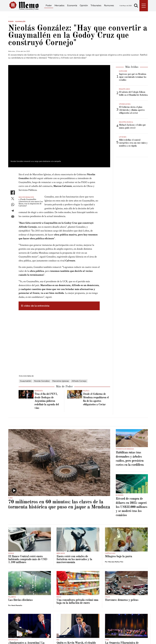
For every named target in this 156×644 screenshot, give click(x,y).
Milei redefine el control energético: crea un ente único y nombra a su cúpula (133, 143)
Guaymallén (26, 336)
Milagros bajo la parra (119, 512)
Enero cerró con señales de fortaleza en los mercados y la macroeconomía (74, 515)
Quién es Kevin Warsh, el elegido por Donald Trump (76, 600)
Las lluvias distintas (20, 555)
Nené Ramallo (17, 561)
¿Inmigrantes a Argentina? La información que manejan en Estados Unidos (26, 601)
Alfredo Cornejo (79, 336)
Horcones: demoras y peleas (122, 555)
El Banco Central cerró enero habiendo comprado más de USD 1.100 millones (28, 515)
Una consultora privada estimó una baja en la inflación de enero (77, 557)
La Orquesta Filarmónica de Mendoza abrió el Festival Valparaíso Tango (122, 601)
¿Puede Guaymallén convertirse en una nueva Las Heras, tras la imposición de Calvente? (31, 158)
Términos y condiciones (18, 638)
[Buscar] (136, 6)
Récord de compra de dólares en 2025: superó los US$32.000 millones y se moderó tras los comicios (132, 462)
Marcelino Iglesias (61, 336)
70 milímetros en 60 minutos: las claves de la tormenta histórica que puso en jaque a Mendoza (59, 460)
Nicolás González (42, 336)
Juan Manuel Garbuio (68, 607)
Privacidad (35, 638)
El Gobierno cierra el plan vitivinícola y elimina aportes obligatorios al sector (132, 110)
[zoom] (59, 94)
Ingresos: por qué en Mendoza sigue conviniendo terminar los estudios (133, 77)
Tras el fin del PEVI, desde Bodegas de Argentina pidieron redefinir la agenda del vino (47, 357)
